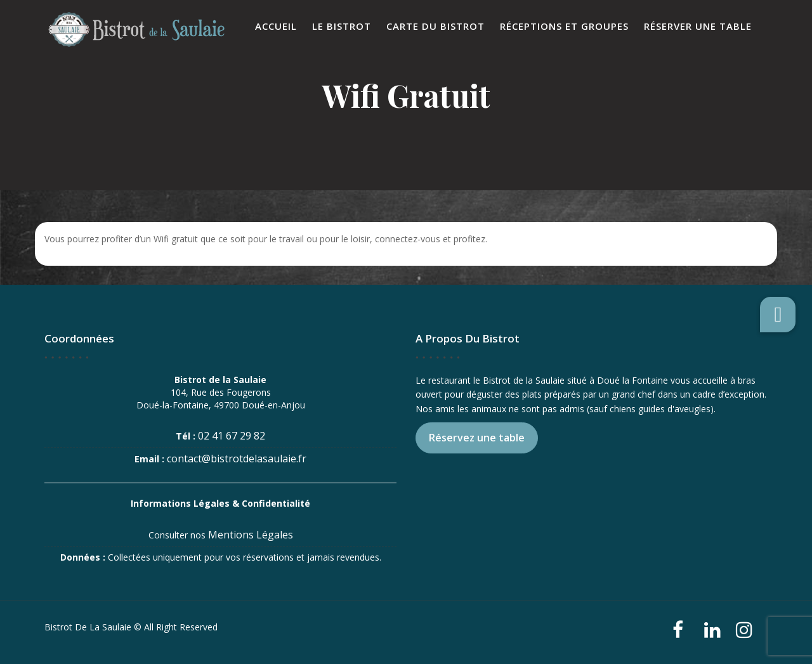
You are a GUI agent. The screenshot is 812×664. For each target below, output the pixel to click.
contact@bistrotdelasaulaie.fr (237, 459)
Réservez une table (477, 438)
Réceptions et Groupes (564, 26)
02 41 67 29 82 (232, 436)
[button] (778, 315)
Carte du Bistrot (435, 26)
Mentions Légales (251, 535)
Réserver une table (698, 26)
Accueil (276, 26)
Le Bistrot (342, 26)
